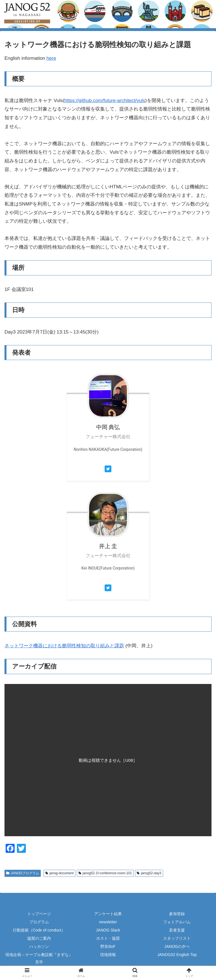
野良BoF (108, 946)
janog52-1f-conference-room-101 (105, 873)
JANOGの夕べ (177, 946)
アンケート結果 (108, 914)
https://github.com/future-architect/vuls (105, 101)
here (51, 58)
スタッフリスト (177, 938)
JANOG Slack (108, 930)
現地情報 (108, 955)
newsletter (108, 922)
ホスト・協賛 (108, 938)
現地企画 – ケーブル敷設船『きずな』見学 (39, 958)
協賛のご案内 (39, 938)
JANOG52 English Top (177, 955)
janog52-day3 (149, 873)
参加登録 (177, 914)
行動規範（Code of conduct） (39, 930)
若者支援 (177, 930)
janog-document (59, 873)
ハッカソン (39, 946)
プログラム (39, 922)
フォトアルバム (177, 922)
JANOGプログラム (23, 873)
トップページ (39, 914)
